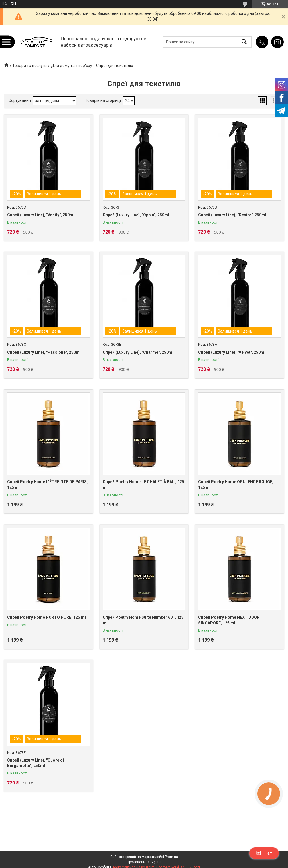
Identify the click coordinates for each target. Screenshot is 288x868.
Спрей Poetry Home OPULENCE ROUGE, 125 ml (236, 485)
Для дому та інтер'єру (72, 66)
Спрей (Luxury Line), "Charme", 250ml (138, 352)
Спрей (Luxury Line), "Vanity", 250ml (41, 215)
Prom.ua (171, 857)
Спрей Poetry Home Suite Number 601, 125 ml (143, 620)
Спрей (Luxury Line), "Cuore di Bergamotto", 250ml (36, 763)
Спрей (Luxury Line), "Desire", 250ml (232, 215)
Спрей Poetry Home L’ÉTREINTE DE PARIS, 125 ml (47, 485)
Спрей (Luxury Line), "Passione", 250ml (44, 352)
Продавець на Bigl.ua (144, 862)
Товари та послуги (30, 66)
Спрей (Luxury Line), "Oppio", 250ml (136, 215)
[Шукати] (244, 42)
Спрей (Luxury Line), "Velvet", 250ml (232, 352)
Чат (264, 853)
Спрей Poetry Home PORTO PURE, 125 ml (46, 617)
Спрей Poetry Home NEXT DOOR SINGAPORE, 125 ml (229, 620)
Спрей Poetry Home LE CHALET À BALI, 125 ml (143, 485)
